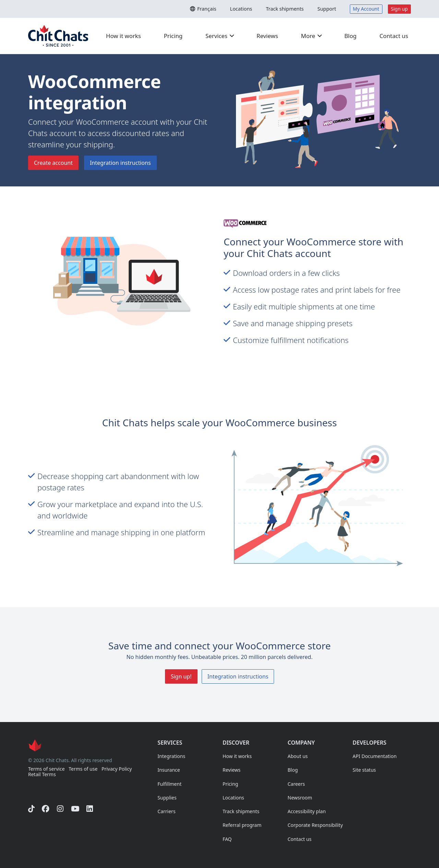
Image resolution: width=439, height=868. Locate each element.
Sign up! (181, 676)
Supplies (167, 798)
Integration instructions (120, 163)
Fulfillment (169, 784)
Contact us (394, 36)
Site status (364, 770)
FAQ (227, 839)
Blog (351, 36)
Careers (296, 784)
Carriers (166, 811)
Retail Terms (42, 775)
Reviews (267, 36)
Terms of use (83, 769)
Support (327, 9)
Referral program (242, 825)
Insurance (169, 770)
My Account (366, 9)
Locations (241, 9)
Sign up (399, 9)
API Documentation (375, 756)
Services (220, 36)
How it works (123, 36)
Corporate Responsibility (315, 825)
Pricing (173, 36)
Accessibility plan (307, 811)
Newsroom (300, 798)
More (312, 36)
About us (298, 756)
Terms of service (46, 769)
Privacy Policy (117, 769)
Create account (53, 163)
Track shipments (285, 9)
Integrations (171, 756)
